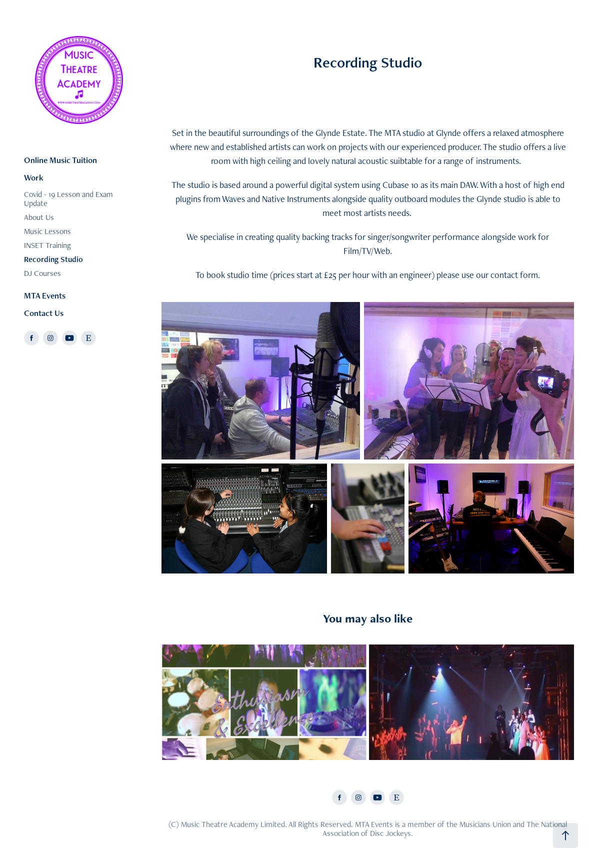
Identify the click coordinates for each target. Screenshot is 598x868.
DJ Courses (42, 273)
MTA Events (45, 295)
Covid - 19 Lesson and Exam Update (68, 199)
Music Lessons (47, 231)
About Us (39, 217)
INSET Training (47, 245)
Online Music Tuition (60, 160)
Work (34, 177)
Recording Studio (53, 259)
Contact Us (44, 313)
